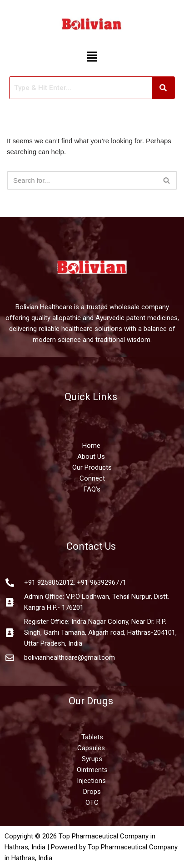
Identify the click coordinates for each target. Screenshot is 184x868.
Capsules (91, 748)
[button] (92, 57)
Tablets (92, 737)
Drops (92, 792)
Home (92, 446)
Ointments (92, 770)
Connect (92, 478)
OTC (92, 803)
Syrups (92, 759)
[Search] (82, 180)
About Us (91, 457)
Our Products (92, 467)
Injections (92, 781)
